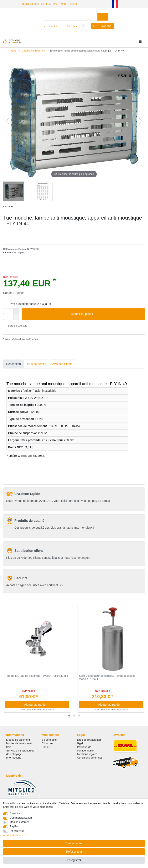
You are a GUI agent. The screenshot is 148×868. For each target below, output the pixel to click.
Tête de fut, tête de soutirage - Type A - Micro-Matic (36, 676)
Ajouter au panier (106, 314)
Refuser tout (74, 852)
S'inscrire (47, 743)
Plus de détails (37, 364)
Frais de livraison (29, 339)
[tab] (14, 364)
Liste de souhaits (16, 325)
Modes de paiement (18, 740)
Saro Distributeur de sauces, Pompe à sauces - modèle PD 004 (108, 677)
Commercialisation (21, 818)
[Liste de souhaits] (86, 26)
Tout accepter (74, 843)
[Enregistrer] (70, 26)
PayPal (14, 826)
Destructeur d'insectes (33, 50)
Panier (45, 747)
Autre (13, 50)
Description (14, 364)
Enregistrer (74, 860)
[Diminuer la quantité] (16, 317)
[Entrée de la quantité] (8, 314)
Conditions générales (90, 757)
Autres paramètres (14, 835)
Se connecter (50, 740)
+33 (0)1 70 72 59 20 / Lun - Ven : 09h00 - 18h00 (46, 4)
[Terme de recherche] (70, 16)
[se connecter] (49, 26)
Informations (14, 757)
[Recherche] (103, 16)
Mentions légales (87, 754)
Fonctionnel (17, 831)
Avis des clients (62, 364)
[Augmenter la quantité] (16, 311)
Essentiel (15, 813)
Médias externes (20, 822)
